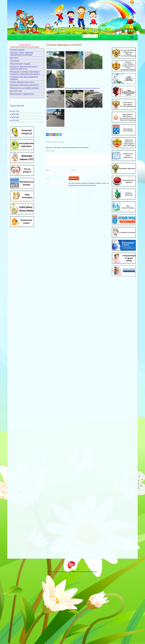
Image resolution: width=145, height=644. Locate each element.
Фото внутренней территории (90, 88)
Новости (25, 37)
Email (74, 173)
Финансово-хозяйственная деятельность (24, 85)
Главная (13, 37)
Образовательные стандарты (20, 64)
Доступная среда (16, 91)
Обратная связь (52, 37)
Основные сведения (17, 50)
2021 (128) (15, 111)
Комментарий (50, 151)
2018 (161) (15, 120)
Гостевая (37, 37)
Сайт (48, 181)
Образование (15, 61)
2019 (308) (15, 117)
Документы (14, 58)
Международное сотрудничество (22, 94)
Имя (48, 173)
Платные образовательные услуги (22, 82)
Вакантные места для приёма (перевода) (25, 88)
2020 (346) (15, 114)
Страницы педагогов (71, 37)
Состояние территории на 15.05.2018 (64, 45)
